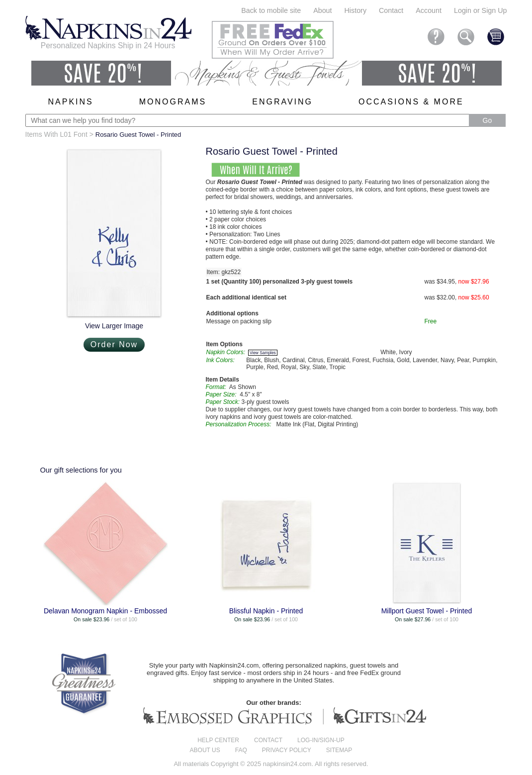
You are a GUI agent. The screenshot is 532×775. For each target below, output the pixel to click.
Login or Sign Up (481, 10)
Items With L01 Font (56, 134)
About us (205, 750)
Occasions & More (411, 102)
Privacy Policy (287, 750)
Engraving (282, 102)
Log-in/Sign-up (321, 740)
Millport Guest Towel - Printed (427, 611)
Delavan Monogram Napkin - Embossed (105, 611)
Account (429, 10)
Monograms (173, 102)
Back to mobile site (271, 10)
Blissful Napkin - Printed (266, 611)
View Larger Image (114, 326)
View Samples (263, 353)
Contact (391, 10)
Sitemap (339, 750)
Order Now (114, 344)
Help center (218, 740)
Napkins (71, 102)
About (322, 10)
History (355, 10)
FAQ (241, 750)
